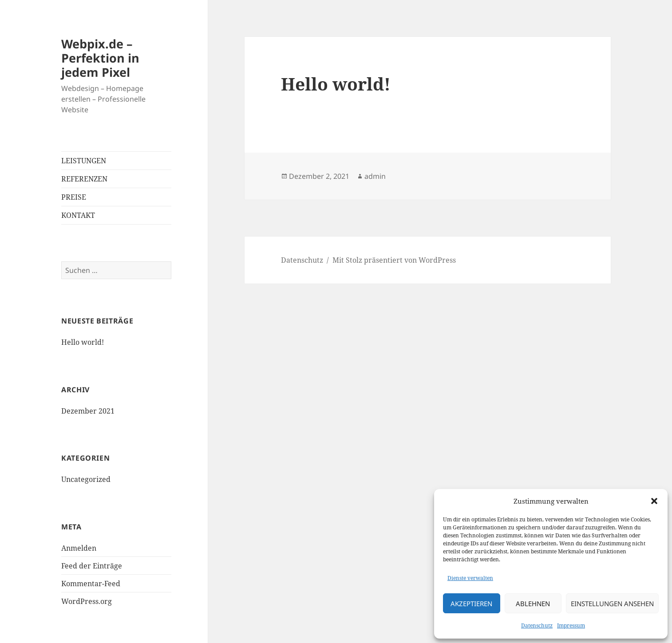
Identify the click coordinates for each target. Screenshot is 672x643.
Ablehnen (533, 604)
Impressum (571, 625)
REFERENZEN (84, 179)
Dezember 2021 (88, 411)
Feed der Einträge (92, 566)
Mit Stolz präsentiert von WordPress (394, 260)
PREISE (74, 197)
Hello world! (83, 342)
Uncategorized (86, 479)
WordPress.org (87, 601)
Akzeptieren (471, 604)
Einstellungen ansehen (612, 604)
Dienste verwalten (470, 578)
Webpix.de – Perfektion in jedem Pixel (100, 58)
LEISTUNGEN (84, 161)
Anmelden (79, 548)
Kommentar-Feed (91, 584)
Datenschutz (537, 625)
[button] (654, 501)
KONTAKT (78, 215)
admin (375, 176)
